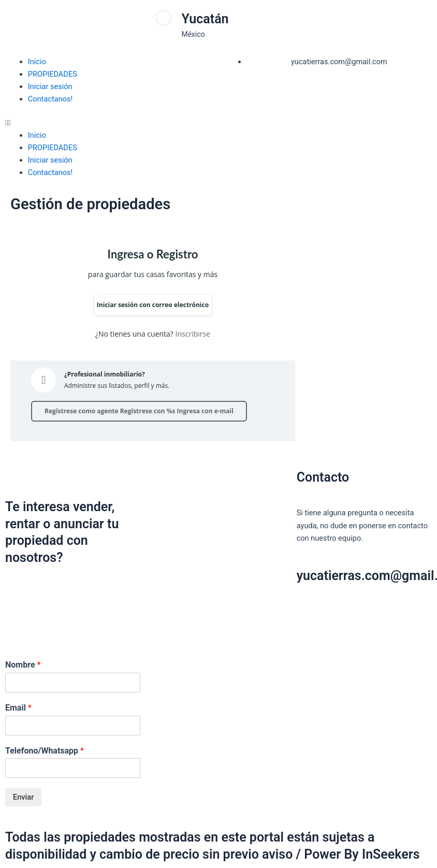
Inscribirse (193, 334)
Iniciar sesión (50, 86)
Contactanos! (50, 99)
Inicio (37, 62)
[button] (109, 123)
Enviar (23, 797)
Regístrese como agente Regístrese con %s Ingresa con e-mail (139, 411)
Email (18, 708)
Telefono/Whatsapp (45, 751)
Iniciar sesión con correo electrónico (153, 305)
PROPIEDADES (53, 74)
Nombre (23, 665)
